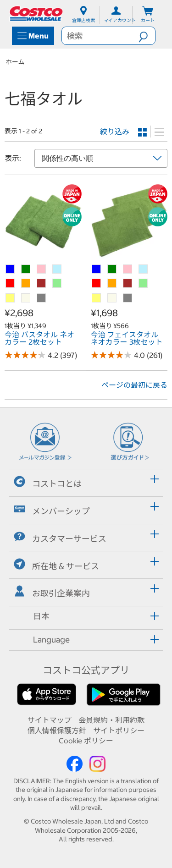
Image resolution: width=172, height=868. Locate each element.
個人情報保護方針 (57, 731)
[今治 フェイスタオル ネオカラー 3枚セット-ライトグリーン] (144, 284)
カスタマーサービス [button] (60, 537)
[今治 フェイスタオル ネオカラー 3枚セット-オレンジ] (112, 284)
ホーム (15, 62)
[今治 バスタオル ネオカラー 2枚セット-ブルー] (11, 269)
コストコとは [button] (48, 482)
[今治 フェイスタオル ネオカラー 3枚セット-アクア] (144, 269)
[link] (43, 256)
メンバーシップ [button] (52, 510)
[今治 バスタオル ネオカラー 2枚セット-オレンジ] (26, 284)
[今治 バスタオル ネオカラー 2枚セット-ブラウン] (42, 284)
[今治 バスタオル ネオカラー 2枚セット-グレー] (42, 298)
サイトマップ (50, 720)
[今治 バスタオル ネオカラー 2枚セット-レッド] (11, 284)
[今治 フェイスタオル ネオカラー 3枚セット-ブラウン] (128, 284)
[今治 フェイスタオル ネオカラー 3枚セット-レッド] (97, 284)
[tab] (86, 481)
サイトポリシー (119, 731)
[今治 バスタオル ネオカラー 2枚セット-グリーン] (26, 269)
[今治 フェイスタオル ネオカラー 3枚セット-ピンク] (128, 269)
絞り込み (115, 132)
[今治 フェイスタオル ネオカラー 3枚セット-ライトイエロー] (97, 298)
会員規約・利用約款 (111, 720)
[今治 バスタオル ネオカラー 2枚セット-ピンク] (42, 269)
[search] (100, 36)
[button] (147, 36)
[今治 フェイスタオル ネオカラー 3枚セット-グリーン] (112, 269)
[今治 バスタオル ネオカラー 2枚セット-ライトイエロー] (11, 298)
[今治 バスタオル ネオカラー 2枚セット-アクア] (57, 269)
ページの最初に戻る (134, 385)
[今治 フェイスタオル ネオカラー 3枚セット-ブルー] (97, 269)
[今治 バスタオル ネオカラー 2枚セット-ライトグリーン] (57, 284)
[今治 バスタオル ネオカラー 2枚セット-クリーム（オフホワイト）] (26, 298)
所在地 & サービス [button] (56, 565)
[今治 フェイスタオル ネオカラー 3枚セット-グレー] (128, 298)
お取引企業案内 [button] (52, 592)
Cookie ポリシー (86, 741)
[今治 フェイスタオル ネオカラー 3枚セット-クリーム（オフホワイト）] (112, 298)
